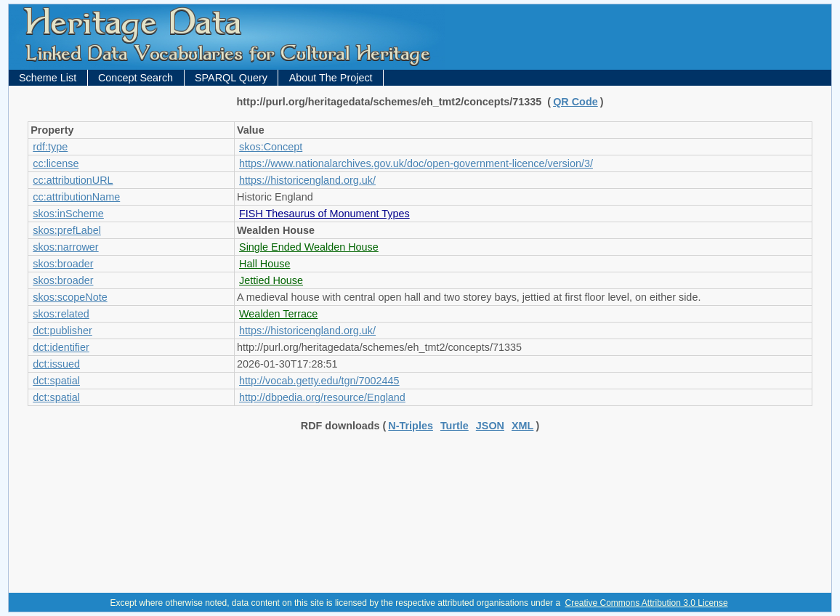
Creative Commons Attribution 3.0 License (646, 603)
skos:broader (63, 264)
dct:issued (56, 364)
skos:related (61, 314)
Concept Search (136, 78)
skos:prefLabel (67, 230)
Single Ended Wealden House (309, 247)
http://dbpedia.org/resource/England (322, 397)
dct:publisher (62, 331)
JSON (490, 426)
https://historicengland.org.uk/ (307, 180)
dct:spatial (56, 381)
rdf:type (50, 147)
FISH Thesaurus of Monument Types (324, 214)
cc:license (56, 163)
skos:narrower (65, 247)
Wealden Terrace (278, 314)
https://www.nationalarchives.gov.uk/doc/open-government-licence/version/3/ (416, 163)
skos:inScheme (68, 214)
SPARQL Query (231, 78)
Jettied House (271, 280)
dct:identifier (61, 347)
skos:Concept (271, 147)
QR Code (576, 102)
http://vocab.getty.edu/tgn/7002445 (319, 381)
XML (522, 426)
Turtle (455, 426)
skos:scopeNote (70, 297)
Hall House (264, 264)
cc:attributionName (76, 197)
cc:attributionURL (73, 180)
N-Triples (411, 426)
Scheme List (48, 78)
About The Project (331, 78)
